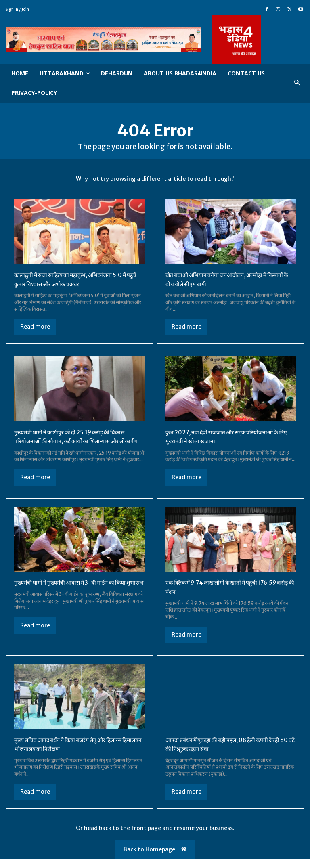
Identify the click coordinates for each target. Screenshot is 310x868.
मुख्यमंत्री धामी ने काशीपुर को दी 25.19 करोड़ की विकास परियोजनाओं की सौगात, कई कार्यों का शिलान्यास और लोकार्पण (79, 441)
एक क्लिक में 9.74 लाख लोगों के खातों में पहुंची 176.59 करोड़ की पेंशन (220, 596)
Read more (35, 327)
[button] (297, 83)
